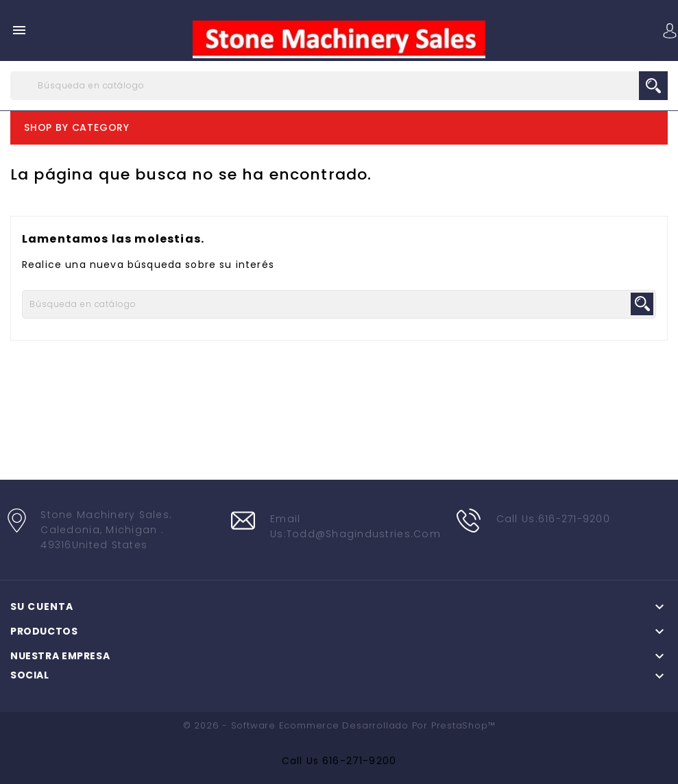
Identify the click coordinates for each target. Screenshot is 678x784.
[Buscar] (339, 86)
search (653, 86)
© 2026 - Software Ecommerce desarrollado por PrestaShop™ (339, 725)
